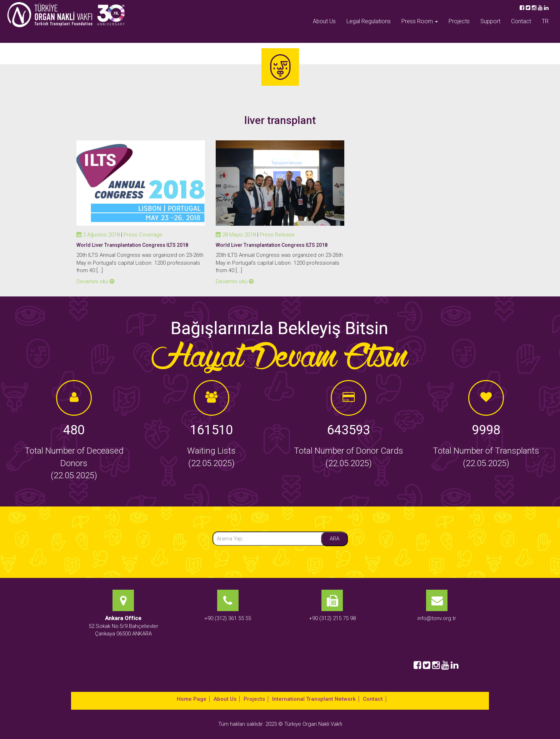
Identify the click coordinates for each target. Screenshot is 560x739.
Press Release (277, 235)
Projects (459, 21)
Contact (521, 21)
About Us (324, 21)
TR (545, 21)
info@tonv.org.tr (437, 618)
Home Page (192, 699)
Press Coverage (143, 235)
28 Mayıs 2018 (236, 235)
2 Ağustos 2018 (98, 235)
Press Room (420, 21)
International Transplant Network (314, 699)
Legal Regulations (369, 21)
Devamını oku (95, 281)
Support (490, 21)
